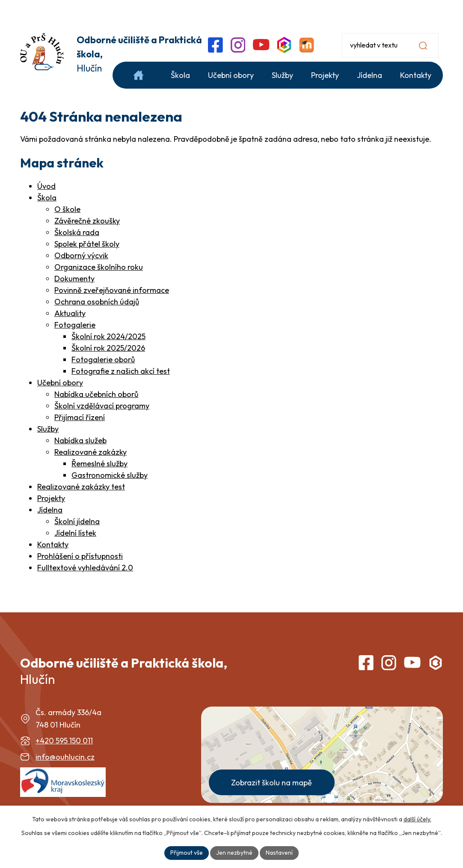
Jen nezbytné (234, 853)
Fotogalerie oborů (103, 359)
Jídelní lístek (75, 533)
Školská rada (77, 232)
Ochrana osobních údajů (97, 302)
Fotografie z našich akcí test (121, 371)
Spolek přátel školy (87, 244)
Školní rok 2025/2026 (108, 348)
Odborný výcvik (81, 255)
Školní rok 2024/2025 (108, 336)
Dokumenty (74, 279)
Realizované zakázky (91, 452)
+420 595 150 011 (64, 741)
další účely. (417, 819)
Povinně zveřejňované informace (112, 290)
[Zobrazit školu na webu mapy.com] (322, 755)
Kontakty (53, 544)
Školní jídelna (77, 521)
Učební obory (60, 383)
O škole (67, 209)
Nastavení (279, 853)
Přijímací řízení (80, 417)
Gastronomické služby (110, 475)
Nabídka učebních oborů (96, 394)
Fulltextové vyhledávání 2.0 (85, 568)
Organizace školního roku (99, 267)
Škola (47, 198)
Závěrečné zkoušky (87, 221)
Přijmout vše (187, 853)
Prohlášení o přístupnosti (80, 556)
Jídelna (50, 510)
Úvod (46, 186)
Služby (48, 429)
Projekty (51, 498)
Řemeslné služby (99, 464)
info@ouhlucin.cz (65, 757)
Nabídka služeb (80, 440)
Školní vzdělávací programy (102, 406)
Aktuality (70, 313)
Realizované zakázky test (81, 487)
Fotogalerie (75, 325)
